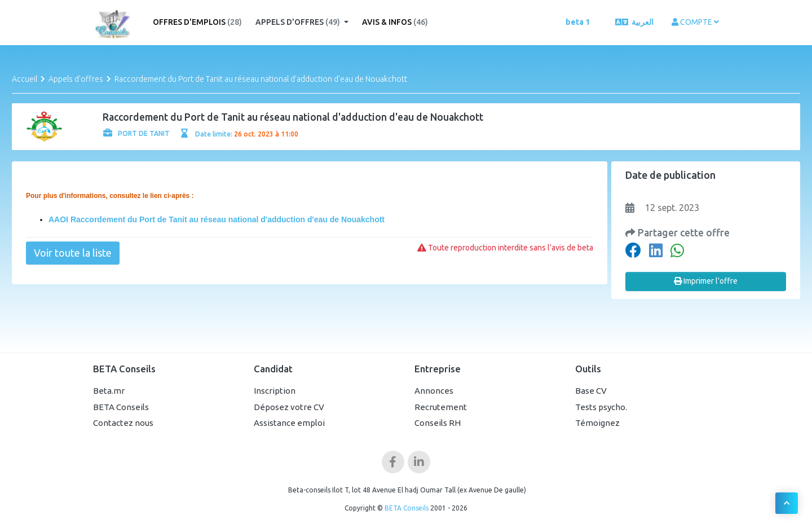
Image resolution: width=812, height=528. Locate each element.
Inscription (275, 391)
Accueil (25, 79)
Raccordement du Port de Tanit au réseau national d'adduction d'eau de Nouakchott (261, 79)
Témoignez (597, 423)
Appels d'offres (299, 22)
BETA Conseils (121, 407)
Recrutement (441, 407)
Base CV (591, 391)
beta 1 (578, 22)
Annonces (434, 391)
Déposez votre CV (289, 407)
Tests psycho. (601, 407)
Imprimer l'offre (706, 281)
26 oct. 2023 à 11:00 (266, 134)
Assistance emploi (289, 423)
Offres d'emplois (197, 22)
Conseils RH (438, 423)
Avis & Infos (395, 22)
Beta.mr (109, 391)
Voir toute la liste (73, 253)
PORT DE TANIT (136, 133)
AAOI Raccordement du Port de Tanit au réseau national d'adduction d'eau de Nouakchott (217, 219)
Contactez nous (123, 423)
